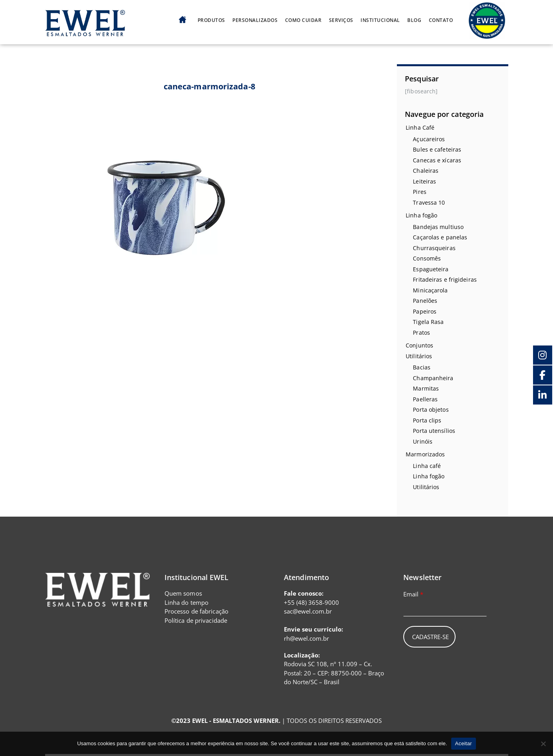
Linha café (427, 466)
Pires (420, 192)
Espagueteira (431, 269)
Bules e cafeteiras (437, 149)
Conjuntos (419, 345)
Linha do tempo (186, 602)
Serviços (341, 20)
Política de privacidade (196, 620)
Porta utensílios (434, 431)
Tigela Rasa (428, 322)
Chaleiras (426, 171)
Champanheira (433, 378)
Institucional (380, 20)
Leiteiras (424, 181)
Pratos (421, 333)
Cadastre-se (430, 637)
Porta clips (427, 420)
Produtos (211, 20)
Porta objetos (431, 410)
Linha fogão (421, 215)
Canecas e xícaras (437, 160)
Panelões (425, 301)
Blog (414, 20)
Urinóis (423, 441)
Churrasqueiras (434, 248)
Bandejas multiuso (438, 227)
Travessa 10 (429, 202)
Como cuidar (303, 20)
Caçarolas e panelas (440, 237)
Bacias (422, 367)
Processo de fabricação (196, 611)
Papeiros (425, 311)
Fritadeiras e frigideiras (445, 279)
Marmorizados (425, 454)
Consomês (427, 258)
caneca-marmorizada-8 (209, 86)
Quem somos (183, 593)
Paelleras (425, 399)
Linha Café (420, 127)
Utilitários (419, 356)
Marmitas (426, 388)
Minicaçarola (430, 290)
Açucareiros (429, 139)
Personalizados (255, 20)
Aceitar (464, 743)
